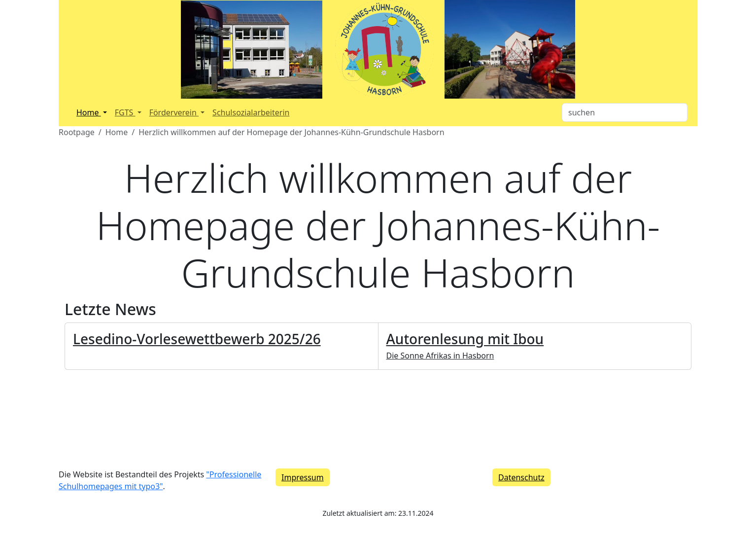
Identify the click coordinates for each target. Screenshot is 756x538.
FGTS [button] (125, 112)
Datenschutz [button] (521, 477)
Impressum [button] (303, 477)
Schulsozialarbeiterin (251, 112)
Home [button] (89, 112)
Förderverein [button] (174, 112)
